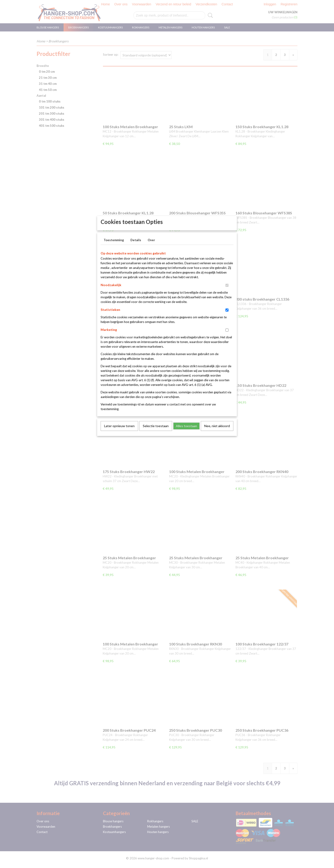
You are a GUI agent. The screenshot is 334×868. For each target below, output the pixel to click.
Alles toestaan (186, 434)
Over (151, 248)
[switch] (227, 293)
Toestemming (114, 248)
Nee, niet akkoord (217, 434)
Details (136, 248)
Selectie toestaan (156, 434)
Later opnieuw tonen (119, 434)
